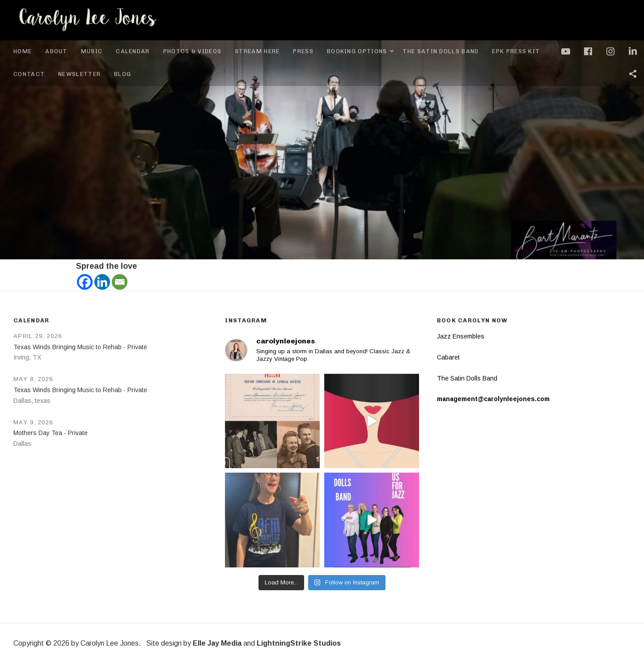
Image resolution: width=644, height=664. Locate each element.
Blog (123, 74)
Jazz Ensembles (461, 336)
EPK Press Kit (516, 51)
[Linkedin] (102, 282)
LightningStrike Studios (299, 643)
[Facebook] (85, 282)
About (56, 51)
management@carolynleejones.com (493, 399)
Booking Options (362, 51)
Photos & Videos (193, 51)
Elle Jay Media (217, 643)
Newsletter (79, 74)
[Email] (120, 282)
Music (92, 51)
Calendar (133, 51)
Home (23, 51)
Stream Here (257, 51)
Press (303, 51)
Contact (29, 74)
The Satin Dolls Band (441, 51)
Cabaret (448, 357)
